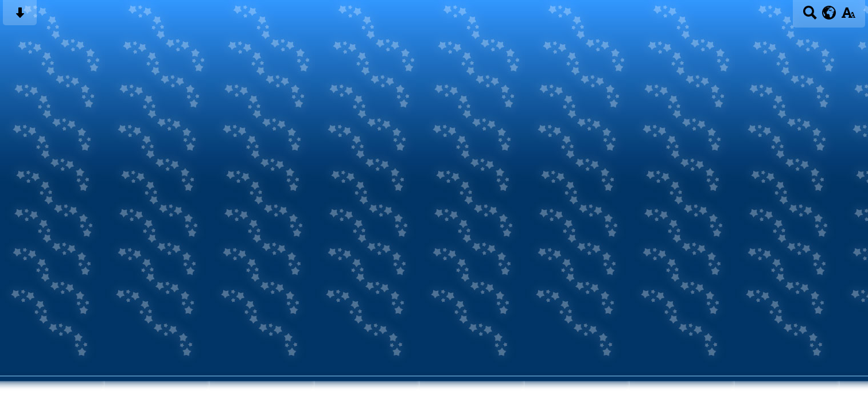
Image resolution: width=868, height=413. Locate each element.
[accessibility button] (848, 16)
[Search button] (810, 16)
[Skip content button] (20, 16)
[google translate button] (829, 13)
